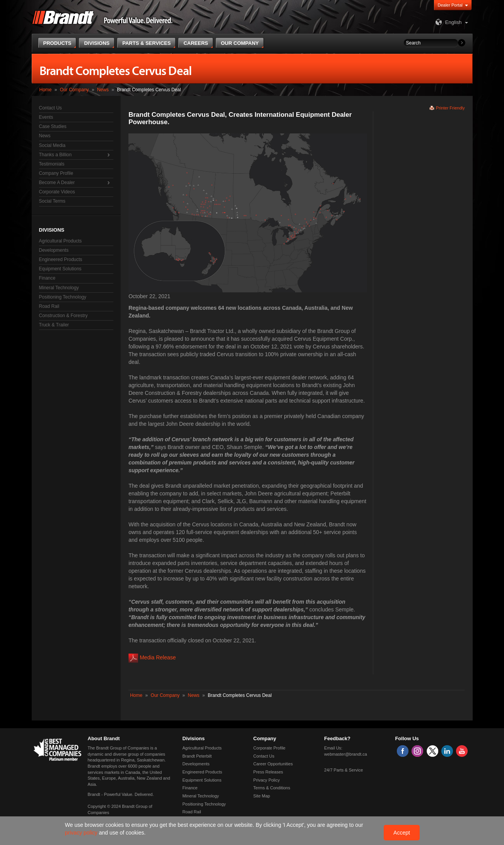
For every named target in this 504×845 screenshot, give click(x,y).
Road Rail (49, 306)
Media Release (158, 657)
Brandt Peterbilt (197, 756)
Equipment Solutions (60, 269)
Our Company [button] (240, 43)
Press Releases (268, 772)
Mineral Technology (59, 288)
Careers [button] (196, 43)
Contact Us (50, 108)
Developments (54, 250)
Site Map (262, 796)
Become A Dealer (57, 183)
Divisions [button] (97, 43)
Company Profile (56, 173)
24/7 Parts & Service (343, 770)
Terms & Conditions (272, 788)
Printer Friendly (450, 108)
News (103, 90)
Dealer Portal (450, 5)
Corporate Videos (57, 192)
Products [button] (57, 43)
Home (46, 90)
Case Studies (53, 126)
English (448, 22)
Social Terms (52, 201)
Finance (47, 278)
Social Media (52, 145)
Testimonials (52, 164)
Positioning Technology (63, 297)
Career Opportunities (273, 764)
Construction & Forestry (63, 316)
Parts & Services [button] (146, 43)
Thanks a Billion (56, 155)
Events (46, 117)
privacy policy (82, 833)
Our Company (74, 90)
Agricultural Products (61, 241)
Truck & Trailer (54, 325)
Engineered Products (61, 259)
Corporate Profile (269, 748)
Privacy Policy (267, 780)
